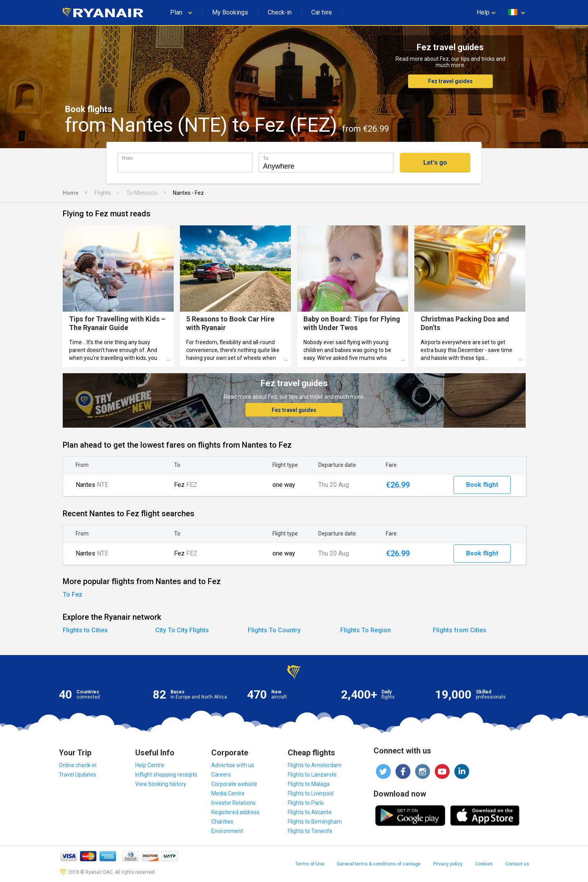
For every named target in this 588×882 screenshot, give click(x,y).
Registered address (235, 812)
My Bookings (230, 12)
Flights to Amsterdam (315, 765)
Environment (227, 831)
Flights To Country (274, 630)
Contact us (517, 864)
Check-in (280, 12)
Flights (103, 193)
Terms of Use (310, 864)
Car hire (322, 12)
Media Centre (228, 793)
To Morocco (142, 193)
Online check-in (78, 765)
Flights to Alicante (310, 812)
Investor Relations (233, 803)
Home (71, 193)
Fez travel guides (450, 81)
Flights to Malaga (309, 784)
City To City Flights (182, 630)
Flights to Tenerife (310, 831)
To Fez (73, 594)
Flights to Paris (306, 803)
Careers (221, 775)
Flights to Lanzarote (312, 775)
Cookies (484, 864)
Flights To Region (366, 630)
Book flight (482, 485)
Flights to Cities (85, 630)
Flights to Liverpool (311, 793)
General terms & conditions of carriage (379, 864)
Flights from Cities (460, 630)
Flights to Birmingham (315, 822)
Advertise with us (233, 765)
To (266, 158)
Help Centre (150, 765)
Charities (222, 822)
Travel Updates (77, 775)
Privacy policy (448, 864)
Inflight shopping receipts (166, 775)
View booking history (161, 784)
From (127, 158)
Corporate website (234, 784)
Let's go (435, 162)
